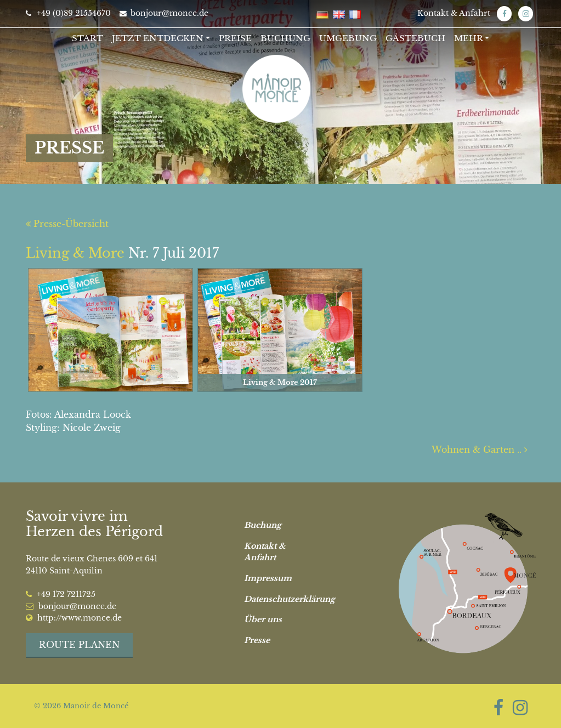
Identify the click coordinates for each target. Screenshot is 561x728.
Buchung (285, 38)
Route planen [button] (79, 645)
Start (87, 38)
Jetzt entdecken (158, 38)
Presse (257, 640)
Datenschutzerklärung (285, 599)
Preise (235, 38)
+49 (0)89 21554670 (68, 13)
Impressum (268, 578)
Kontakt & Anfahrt (454, 13)
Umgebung (348, 38)
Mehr (469, 38)
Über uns (263, 619)
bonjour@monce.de (164, 13)
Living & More (75, 253)
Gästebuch (415, 38)
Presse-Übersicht (67, 224)
